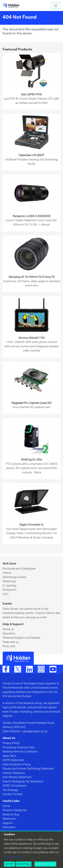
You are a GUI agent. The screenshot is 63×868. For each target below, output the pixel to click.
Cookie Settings (45, 864)
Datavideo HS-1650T (32, 155)
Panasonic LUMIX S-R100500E (32, 216)
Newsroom (9, 819)
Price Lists (9, 646)
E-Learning (9, 586)
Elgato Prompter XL (32, 525)
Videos (7, 573)
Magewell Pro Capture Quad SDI (32, 403)
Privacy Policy (11, 743)
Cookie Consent (13, 794)
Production (9, 590)
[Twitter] (18, 669)
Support (8, 823)
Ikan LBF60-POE (32, 94)
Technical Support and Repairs (21, 638)
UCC (6, 594)
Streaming (9, 581)
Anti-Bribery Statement (17, 777)
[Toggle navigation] (56, 6)
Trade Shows (10, 609)
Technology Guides (14, 577)
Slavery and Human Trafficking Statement (28, 769)
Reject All (24, 864)
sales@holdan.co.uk (34, 731)
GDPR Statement (13, 760)
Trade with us (11, 642)
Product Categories (15, 810)
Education (9, 634)
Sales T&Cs (9, 756)
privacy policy (12, 857)
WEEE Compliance (14, 786)
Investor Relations (14, 773)
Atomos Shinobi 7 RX (32, 338)
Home (6, 806)
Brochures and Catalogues (19, 569)
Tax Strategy (10, 790)
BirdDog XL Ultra (32, 460)
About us (8, 629)
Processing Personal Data (18, 747)
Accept (10, 864)
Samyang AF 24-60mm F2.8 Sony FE (32, 277)
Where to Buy (11, 815)
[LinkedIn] (29, 669)
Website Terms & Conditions (20, 752)
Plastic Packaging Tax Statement (23, 782)
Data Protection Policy (17, 764)
